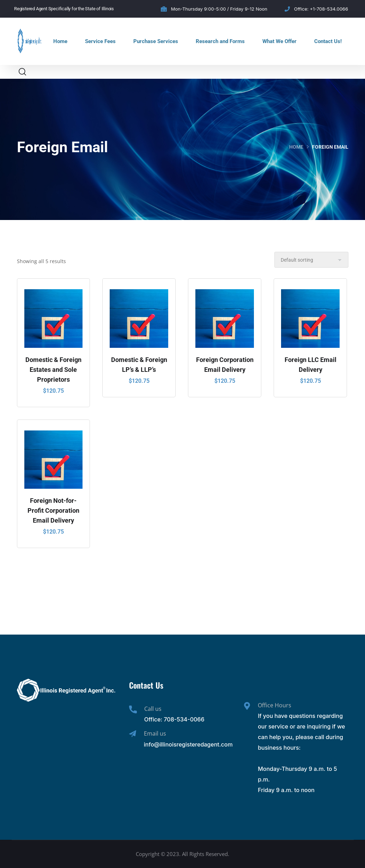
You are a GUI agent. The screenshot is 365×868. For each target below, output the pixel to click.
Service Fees (100, 41)
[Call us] (133, 709)
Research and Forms (220, 41)
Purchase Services (156, 41)
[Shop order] (311, 260)
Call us (153, 709)
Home (60, 41)
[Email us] (133, 734)
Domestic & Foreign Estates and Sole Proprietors (53, 370)
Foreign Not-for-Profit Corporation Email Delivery (53, 510)
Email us (155, 733)
